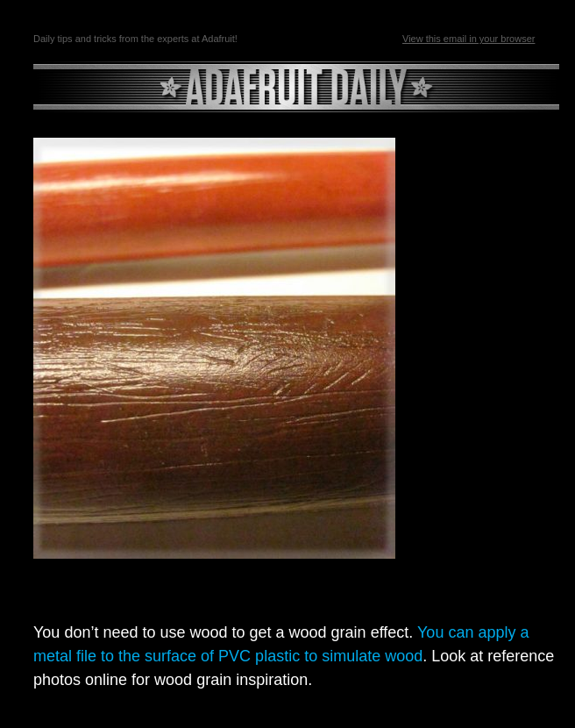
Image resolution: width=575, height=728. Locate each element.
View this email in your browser (469, 39)
